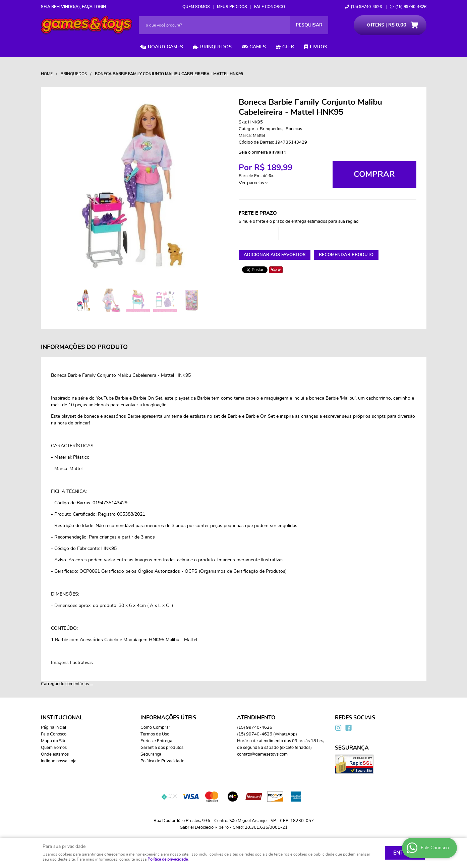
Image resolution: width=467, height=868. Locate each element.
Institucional (62, 718)
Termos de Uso (155, 734)
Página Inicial (53, 728)
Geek (288, 47)
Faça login (94, 7)
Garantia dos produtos (162, 748)
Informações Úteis (168, 718)
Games (258, 47)
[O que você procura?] (309, 25)
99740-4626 (366, 7)
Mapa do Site (54, 741)
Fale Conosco (270, 7)
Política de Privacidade (162, 761)
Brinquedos (216, 47)
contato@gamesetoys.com (262, 754)
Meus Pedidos (232, 7)
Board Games (165, 47)
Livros (318, 47)
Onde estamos (55, 754)
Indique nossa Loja (59, 761)
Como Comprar (155, 728)
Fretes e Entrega (156, 741)
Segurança (151, 754)
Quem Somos (196, 7)
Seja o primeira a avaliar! (262, 152)
